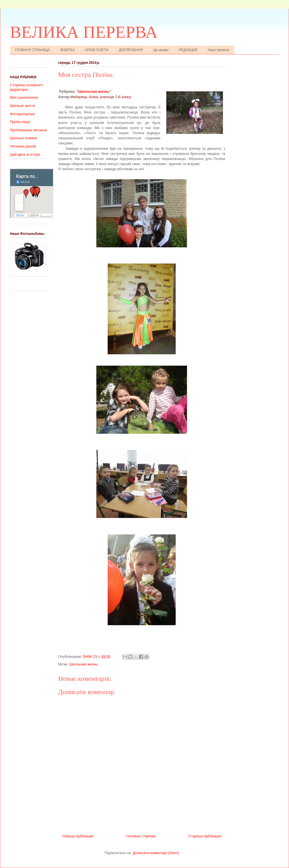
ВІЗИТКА (67, 50)
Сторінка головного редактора (26, 87)
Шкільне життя (22, 106)
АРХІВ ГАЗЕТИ (97, 50)
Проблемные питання (28, 130)
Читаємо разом (23, 146)
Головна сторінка (141, 836)
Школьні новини (24, 138)
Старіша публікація (205, 836)
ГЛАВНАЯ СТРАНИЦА (32, 50)
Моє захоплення (24, 97)
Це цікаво (161, 50)
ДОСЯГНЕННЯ (131, 50)
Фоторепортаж (22, 114)
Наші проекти (219, 50)
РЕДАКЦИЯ (188, 50)
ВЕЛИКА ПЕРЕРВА (84, 32)
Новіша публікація (78, 836)
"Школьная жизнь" (94, 91)
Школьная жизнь (84, 664)
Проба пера (20, 122)
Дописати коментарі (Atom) (156, 853)
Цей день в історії (25, 154)
